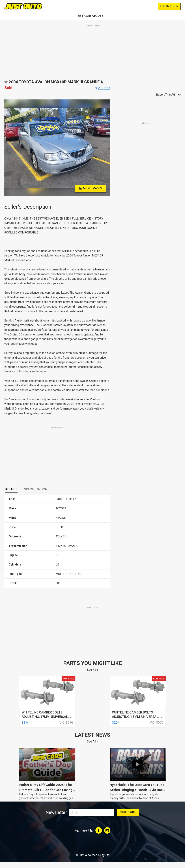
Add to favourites (6, 83)
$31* (25, 722)
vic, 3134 (104, 88)
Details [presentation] (11, 489)
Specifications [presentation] (37, 489)
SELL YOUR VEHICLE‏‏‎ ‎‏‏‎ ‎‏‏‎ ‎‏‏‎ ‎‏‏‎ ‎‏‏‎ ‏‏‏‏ (92, 16)
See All (91, 670)
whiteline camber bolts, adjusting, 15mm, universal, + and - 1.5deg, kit (137, 717)
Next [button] (108, 148)
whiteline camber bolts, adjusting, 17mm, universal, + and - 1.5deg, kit (46, 717)
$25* (115, 722)
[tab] (11, 489)
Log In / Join (169, 6)
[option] (57, 148)
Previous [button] (6, 148)
